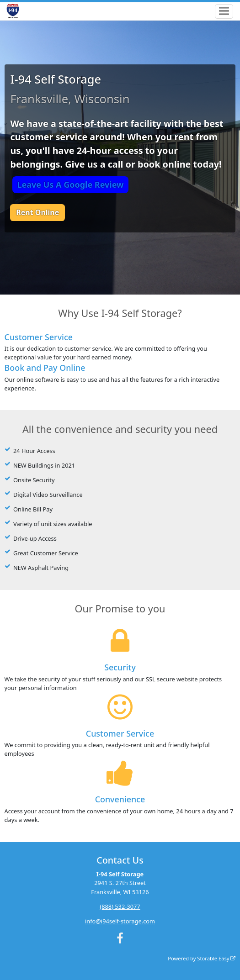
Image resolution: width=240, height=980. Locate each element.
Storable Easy (216, 958)
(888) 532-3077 (120, 906)
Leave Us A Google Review (70, 184)
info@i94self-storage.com (120, 921)
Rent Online (37, 212)
